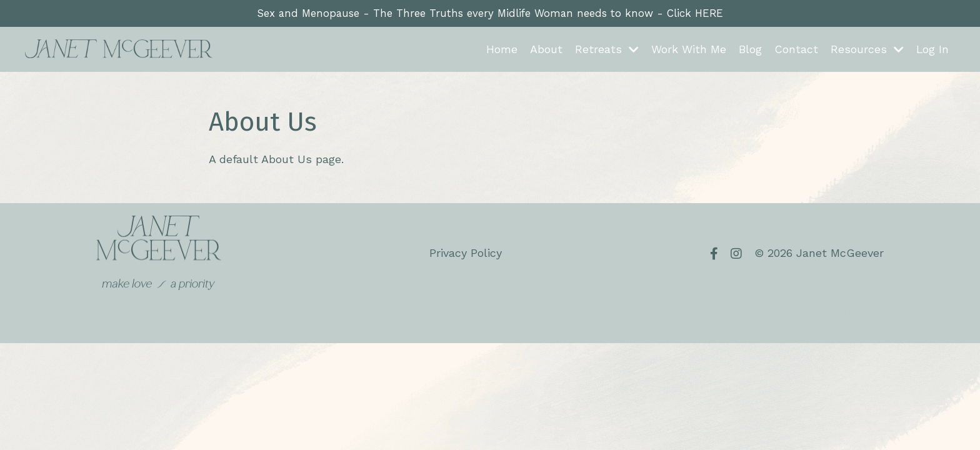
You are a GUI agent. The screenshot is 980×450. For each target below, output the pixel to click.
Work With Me (688, 50)
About (546, 50)
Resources (867, 50)
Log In (932, 50)
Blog (750, 50)
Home (501, 50)
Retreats (606, 50)
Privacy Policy (466, 254)
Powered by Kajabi (844, 312)
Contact (796, 50)
